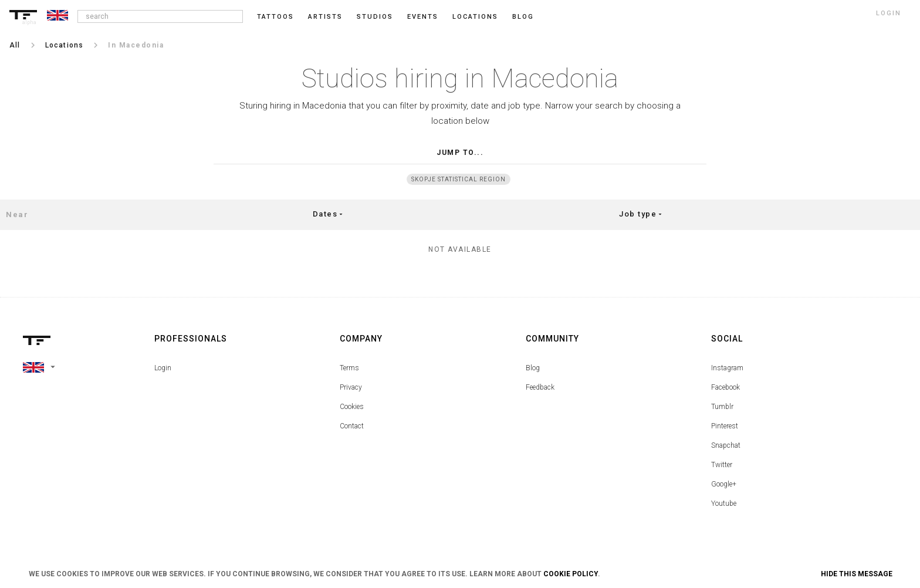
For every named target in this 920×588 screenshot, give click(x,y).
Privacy (351, 387)
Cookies (352, 407)
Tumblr (722, 407)
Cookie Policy (571, 574)
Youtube (724, 503)
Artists (325, 17)
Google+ (724, 484)
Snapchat (726, 445)
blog (523, 17)
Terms (349, 368)
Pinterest (725, 426)
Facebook (725, 387)
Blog (533, 368)
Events (423, 17)
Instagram (727, 368)
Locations (475, 17)
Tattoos (275, 17)
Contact (352, 426)
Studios (375, 17)
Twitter (722, 465)
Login (163, 368)
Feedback (540, 387)
